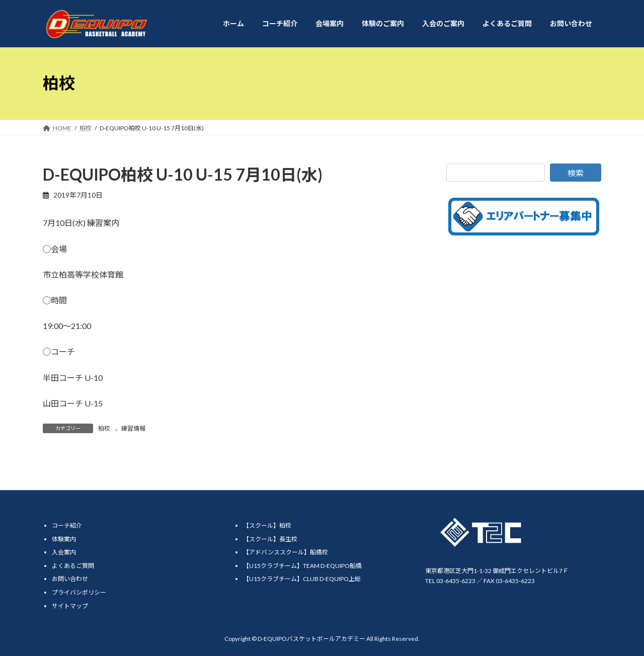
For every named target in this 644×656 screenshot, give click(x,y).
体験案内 (64, 539)
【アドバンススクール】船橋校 (286, 552)
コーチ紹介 (67, 525)
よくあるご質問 (73, 566)
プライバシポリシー (79, 592)
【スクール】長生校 (270, 539)
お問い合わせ (70, 579)
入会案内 (64, 552)
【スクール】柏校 (267, 525)
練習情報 (133, 428)
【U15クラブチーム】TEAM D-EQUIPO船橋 (302, 566)
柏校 (104, 428)
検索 (576, 173)
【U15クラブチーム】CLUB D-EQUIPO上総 (302, 579)
